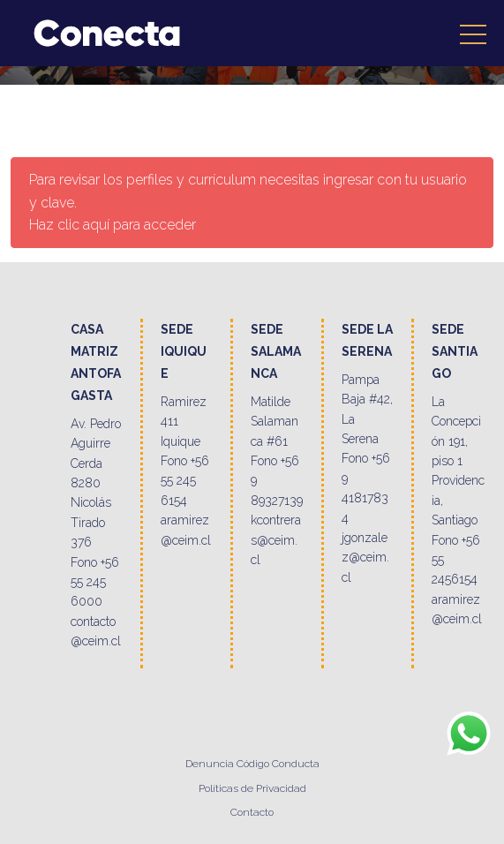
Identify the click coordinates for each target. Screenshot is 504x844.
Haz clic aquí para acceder (113, 225)
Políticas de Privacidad (252, 788)
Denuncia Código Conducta (252, 764)
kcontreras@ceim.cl (276, 540)
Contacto (252, 812)
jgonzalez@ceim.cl (365, 558)
